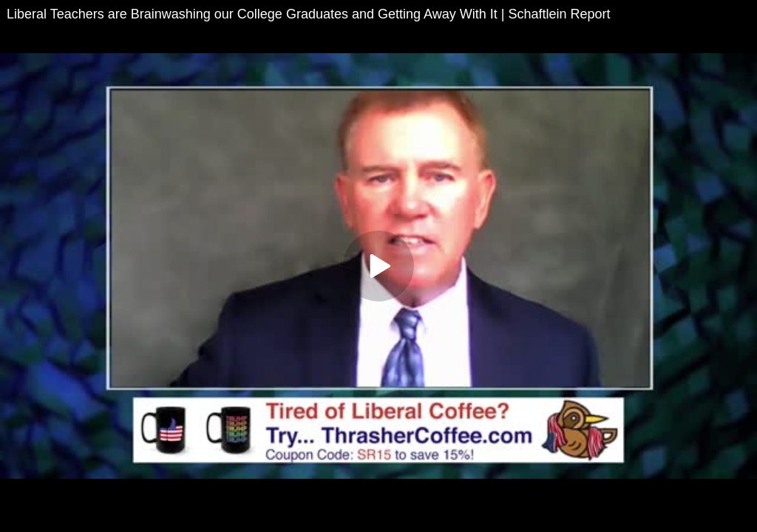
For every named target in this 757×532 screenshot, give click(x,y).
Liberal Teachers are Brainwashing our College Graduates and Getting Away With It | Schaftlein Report (308, 14)
